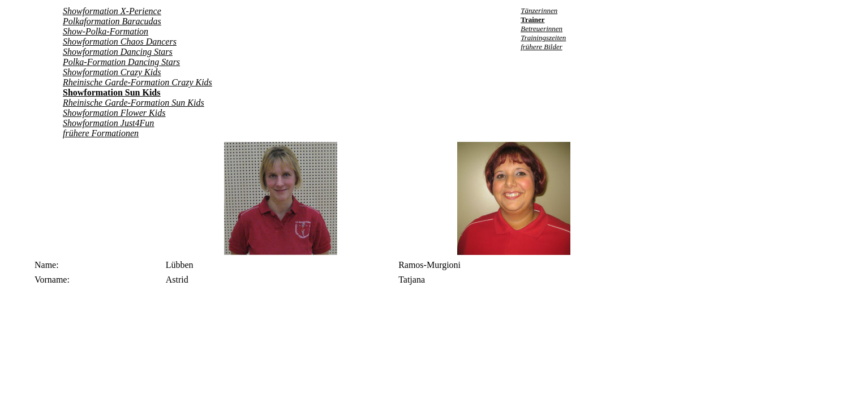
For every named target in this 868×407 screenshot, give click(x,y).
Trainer (532, 20)
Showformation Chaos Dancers (120, 42)
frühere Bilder (542, 47)
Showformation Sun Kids (112, 92)
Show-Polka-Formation (106, 31)
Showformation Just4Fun (108, 123)
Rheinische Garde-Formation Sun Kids (134, 103)
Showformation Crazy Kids (112, 72)
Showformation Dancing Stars (118, 52)
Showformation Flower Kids (114, 113)
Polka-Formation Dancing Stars (121, 62)
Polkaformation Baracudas (112, 21)
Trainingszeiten (543, 38)
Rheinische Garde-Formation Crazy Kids (137, 82)
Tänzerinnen (539, 10)
